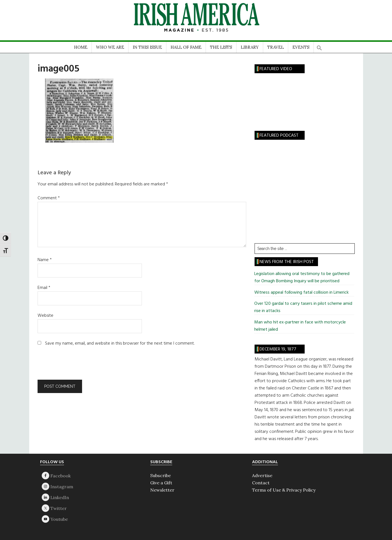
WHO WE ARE (110, 47)
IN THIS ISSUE (147, 47)
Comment (49, 198)
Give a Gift (161, 483)
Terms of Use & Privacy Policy (284, 490)
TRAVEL (276, 47)
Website (45, 316)
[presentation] (75, 366)
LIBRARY (250, 47)
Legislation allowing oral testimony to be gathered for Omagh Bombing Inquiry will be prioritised (302, 278)
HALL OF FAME (186, 47)
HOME (81, 47)
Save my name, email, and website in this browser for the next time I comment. (120, 343)
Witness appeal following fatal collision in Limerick (301, 293)
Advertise (262, 475)
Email (44, 288)
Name (45, 260)
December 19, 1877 (278, 349)
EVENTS (301, 47)
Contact (261, 483)
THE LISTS (221, 47)
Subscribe (161, 475)
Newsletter (162, 490)
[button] (319, 46)
